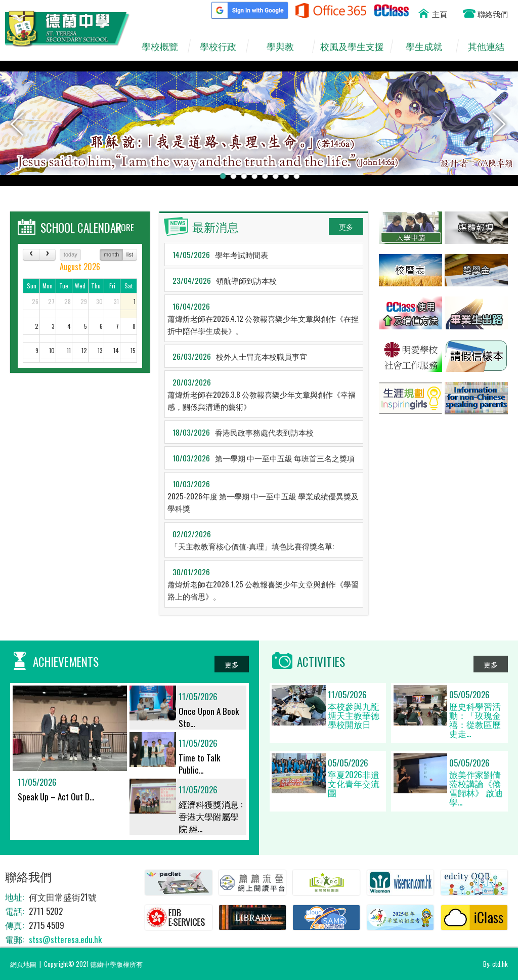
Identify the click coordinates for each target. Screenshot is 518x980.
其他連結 (491, 47)
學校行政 (223, 47)
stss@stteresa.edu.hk (65, 939)
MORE (125, 227)
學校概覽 (165, 47)
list (130, 254)
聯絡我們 (493, 14)
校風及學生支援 (355, 47)
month (112, 254)
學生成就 (429, 47)
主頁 (440, 14)
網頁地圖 (23, 964)
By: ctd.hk (495, 964)
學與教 (285, 47)
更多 (346, 226)
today (71, 254)
